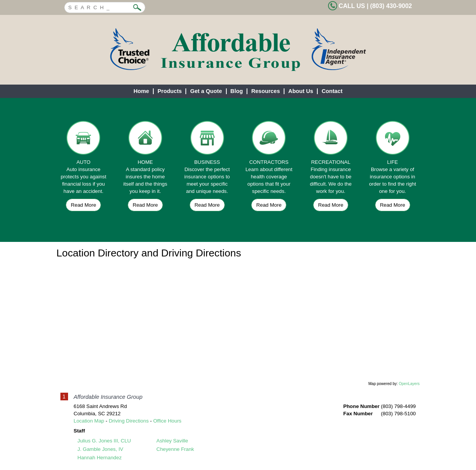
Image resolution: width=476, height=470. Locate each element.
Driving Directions (128, 421)
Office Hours (167, 421)
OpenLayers (409, 384)
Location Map (89, 421)
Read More (83, 205)
